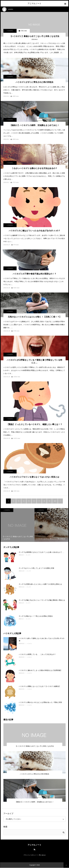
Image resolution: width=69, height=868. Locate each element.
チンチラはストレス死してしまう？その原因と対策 (36, 568)
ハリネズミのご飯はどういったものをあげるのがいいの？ (34, 231)
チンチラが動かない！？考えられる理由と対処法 (36, 616)
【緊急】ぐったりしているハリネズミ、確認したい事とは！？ (34, 424)
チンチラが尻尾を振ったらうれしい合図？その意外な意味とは (40, 584)
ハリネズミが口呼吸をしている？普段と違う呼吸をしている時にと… (34, 361)
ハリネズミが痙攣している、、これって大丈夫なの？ (37, 654)
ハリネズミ (10, 31)
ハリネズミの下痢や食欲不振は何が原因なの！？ (34, 274)
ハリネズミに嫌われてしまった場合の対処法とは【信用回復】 (40, 670)
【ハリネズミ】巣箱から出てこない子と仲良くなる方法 (34, 36)
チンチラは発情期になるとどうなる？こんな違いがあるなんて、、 (42, 552)
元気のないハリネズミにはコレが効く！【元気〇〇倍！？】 (34, 317)
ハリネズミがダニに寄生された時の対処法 (34, 82)
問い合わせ (42, 855)
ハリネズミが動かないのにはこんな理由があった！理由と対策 (40, 702)
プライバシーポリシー (30, 855)
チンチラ (28, 555)
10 (55, 501)
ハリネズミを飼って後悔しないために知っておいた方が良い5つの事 (42, 640)
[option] (18, 525)
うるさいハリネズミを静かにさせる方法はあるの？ (34, 168)
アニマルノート (34, 4)
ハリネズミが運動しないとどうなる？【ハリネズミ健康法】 (40, 686)
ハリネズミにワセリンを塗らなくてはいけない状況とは (34, 477)
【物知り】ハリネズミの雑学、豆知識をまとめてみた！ (34, 125)
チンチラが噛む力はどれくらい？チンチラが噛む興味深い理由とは (42, 600)
